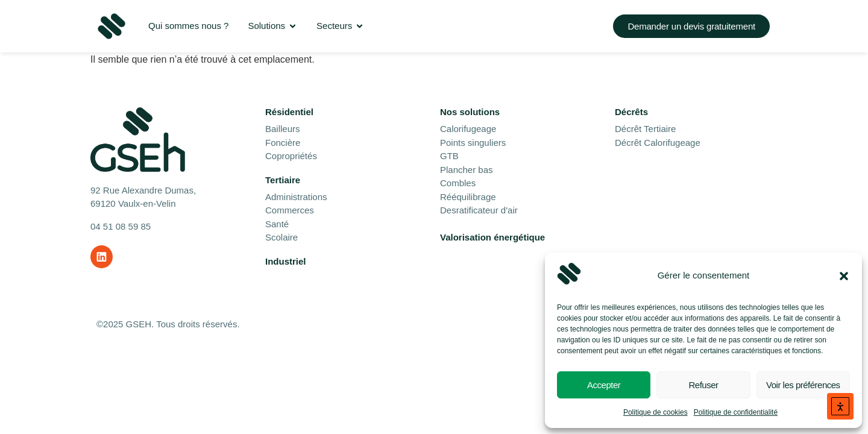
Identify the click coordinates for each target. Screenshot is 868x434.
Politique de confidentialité (736, 412)
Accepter (604, 385)
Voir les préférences (803, 385)
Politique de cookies (656, 412)
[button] (844, 276)
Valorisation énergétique (492, 237)
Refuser (703, 385)
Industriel (286, 261)
